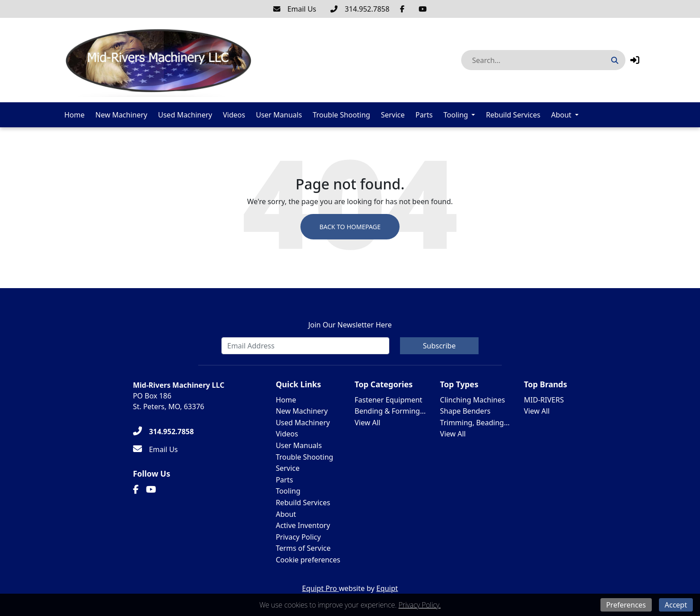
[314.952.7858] (360, 9)
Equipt (387, 588)
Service (393, 115)
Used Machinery (185, 115)
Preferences (626, 605)
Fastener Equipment (388, 400)
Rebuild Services (513, 115)
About (561, 115)
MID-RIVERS (544, 400)
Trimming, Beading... (475, 423)
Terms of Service (303, 548)
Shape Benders (465, 411)
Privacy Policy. (420, 605)
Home (75, 115)
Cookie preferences (308, 560)
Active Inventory (303, 525)
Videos (234, 115)
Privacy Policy (298, 537)
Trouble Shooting (341, 115)
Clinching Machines (473, 400)
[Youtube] (423, 9)
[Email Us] (295, 9)
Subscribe (439, 346)
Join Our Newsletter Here (350, 325)
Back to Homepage (350, 227)
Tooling (456, 115)
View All (367, 423)
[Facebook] (402, 9)
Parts (424, 115)
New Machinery (121, 115)
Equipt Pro (321, 588)
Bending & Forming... (390, 411)
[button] (635, 60)
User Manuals (279, 115)
